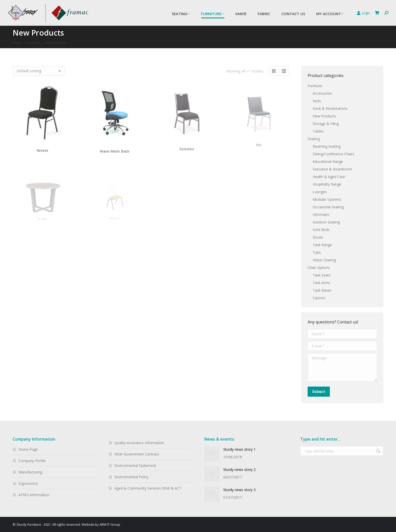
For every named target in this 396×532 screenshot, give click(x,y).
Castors (319, 298)
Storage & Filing (326, 124)
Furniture (315, 86)
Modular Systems (327, 199)
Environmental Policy (131, 477)
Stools (318, 237)
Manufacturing (30, 472)
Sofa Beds (321, 230)
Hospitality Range (327, 184)
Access (42, 140)
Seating (314, 139)
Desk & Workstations (330, 108)
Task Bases (322, 290)
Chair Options (319, 268)
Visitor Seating (324, 260)
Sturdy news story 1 (239, 449)
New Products (324, 116)
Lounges (320, 192)
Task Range (322, 245)
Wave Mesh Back (115, 136)
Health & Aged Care (329, 177)
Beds (317, 101)
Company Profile (32, 461)
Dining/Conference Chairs (333, 154)
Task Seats (322, 275)
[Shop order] (39, 71)
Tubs (317, 252)
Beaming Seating (327, 146)
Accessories (322, 93)
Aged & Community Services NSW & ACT (148, 488)
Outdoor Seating (326, 222)
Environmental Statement (135, 465)
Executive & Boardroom (332, 169)
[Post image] (212, 454)
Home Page (28, 449)
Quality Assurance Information (139, 443)
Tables (318, 131)
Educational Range (328, 161)
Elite (259, 132)
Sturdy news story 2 (239, 470)
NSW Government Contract (137, 454)
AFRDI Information (34, 495)
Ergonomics (28, 483)
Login (363, 13)
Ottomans (321, 214)
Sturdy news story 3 (239, 490)
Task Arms (321, 283)
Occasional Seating (328, 207)
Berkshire (187, 133)
